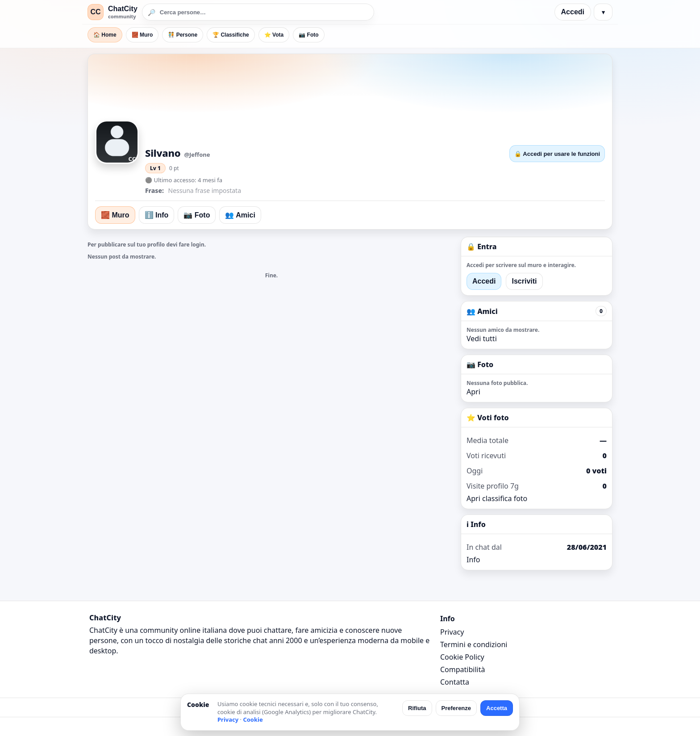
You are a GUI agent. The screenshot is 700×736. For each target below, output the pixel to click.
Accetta (497, 708)
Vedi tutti (482, 339)
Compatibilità (462, 669)
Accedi (573, 12)
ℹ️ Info (157, 215)
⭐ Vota (274, 35)
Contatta (455, 682)
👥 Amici (240, 215)
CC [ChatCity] (95, 12)
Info (473, 560)
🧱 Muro (142, 35)
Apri (473, 392)
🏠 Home (105, 35)
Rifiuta (417, 708)
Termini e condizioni (474, 644)
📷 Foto (308, 35)
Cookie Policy (462, 657)
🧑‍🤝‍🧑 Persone (183, 35)
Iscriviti (524, 281)
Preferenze (456, 708)
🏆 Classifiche (231, 35)
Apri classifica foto (497, 498)
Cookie (253, 719)
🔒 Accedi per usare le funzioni (557, 154)
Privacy (452, 632)
